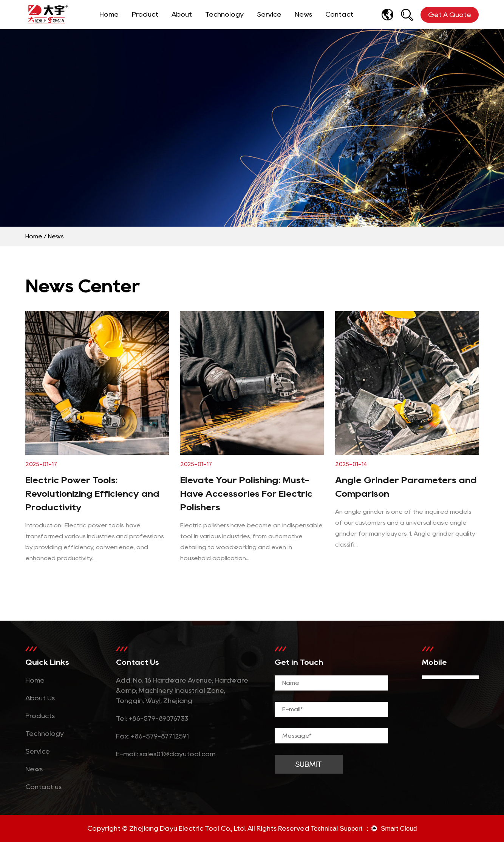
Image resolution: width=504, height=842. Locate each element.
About (182, 14)
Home (109, 14)
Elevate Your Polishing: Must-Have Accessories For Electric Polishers (246, 494)
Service (269, 14)
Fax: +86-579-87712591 (152, 736)
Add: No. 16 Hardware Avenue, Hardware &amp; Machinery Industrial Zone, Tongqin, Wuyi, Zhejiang (182, 691)
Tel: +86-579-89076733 (152, 718)
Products (40, 716)
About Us (40, 698)
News (303, 14)
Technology (224, 14)
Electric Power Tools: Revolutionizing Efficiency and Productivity (92, 494)
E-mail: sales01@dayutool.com (166, 754)
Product (145, 14)
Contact (339, 14)
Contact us (43, 787)
